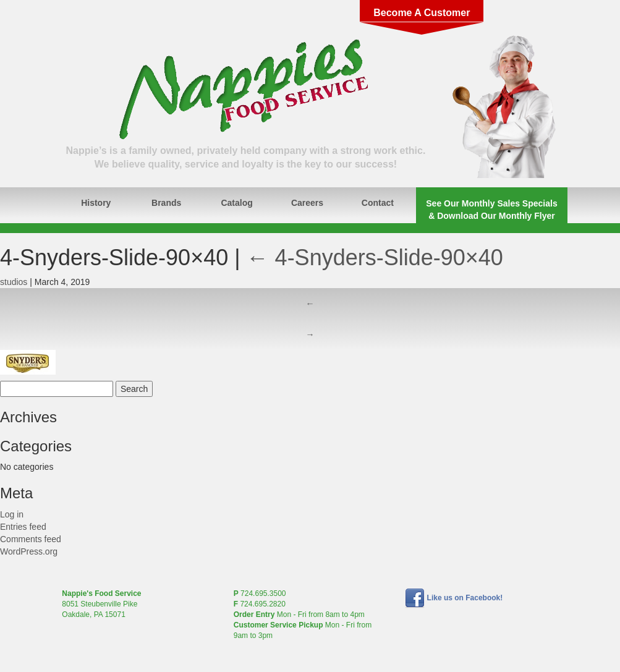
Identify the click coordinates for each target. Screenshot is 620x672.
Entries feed (23, 527)
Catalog (236, 203)
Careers (307, 203)
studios (14, 282)
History (96, 203)
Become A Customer (422, 13)
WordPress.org (29, 551)
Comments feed (31, 539)
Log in (12, 514)
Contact (378, 203)
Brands (166, 203)
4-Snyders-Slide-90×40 (375, 257)
